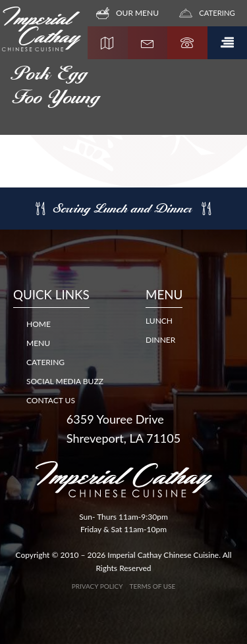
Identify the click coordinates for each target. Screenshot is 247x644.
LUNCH (159, 321)
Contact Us (51, 400)
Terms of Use (153, 586)
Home (39, 324)
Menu (38, 343)
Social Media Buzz (65, 381)
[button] (228, 43)
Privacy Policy (97, 586)
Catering (45, 362)
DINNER (160, 340)
